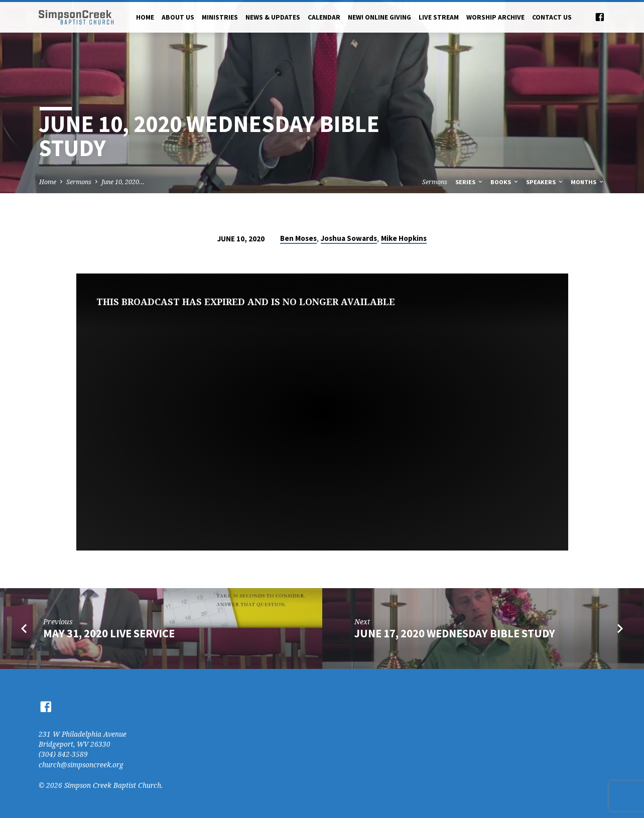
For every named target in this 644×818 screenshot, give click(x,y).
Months (588, 182)
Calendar (324, 17)
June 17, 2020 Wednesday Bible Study (455, 633)
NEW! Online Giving (379, 17)
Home (145, 17)
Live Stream (439, 17)
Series (470, 182)
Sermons (79, 182)
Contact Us (552, 17)
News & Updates (273, 17)
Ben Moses (298, 238)
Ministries (220, 17)
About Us (178, 17)
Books (505, 182)
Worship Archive (495, 17)
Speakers (545, 182)
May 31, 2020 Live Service (109, 633)
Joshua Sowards (349, 238)
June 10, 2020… (123, 182)
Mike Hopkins (404, 238)
